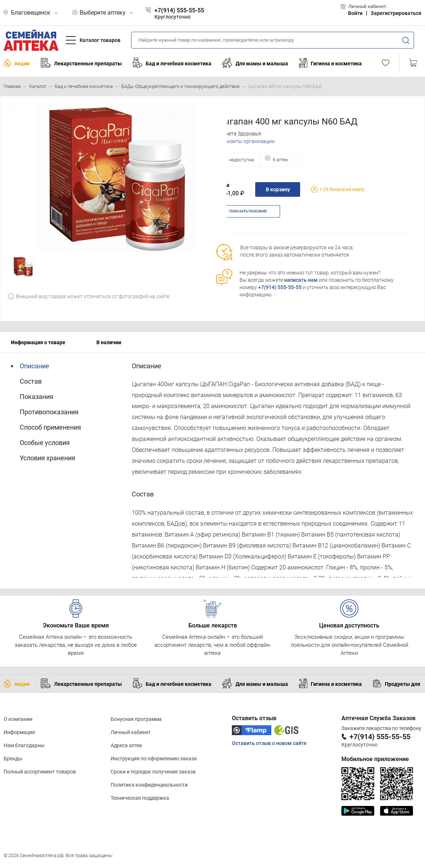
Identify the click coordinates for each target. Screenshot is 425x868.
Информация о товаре (38, 342)
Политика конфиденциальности (149, 785)
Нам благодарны (24, 745)
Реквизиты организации (245, 141)
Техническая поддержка (140, 798)
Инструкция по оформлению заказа (154, 758)
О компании (18, 719)
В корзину (278, 189)
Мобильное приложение (375, 759)
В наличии (109, 342)
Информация (19, 732)
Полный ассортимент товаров (40, 772)
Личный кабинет (131, 732)
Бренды (13, 758)
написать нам (301, 280)
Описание (35, 366)
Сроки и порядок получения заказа (153, 772)
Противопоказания (49, 412)
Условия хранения (47, 458)
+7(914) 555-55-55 (280, 287)
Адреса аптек (127, 745)
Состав (31, 381)
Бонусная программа (136, 719)
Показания (37, 397)
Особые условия (45, 443)
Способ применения (50, 427)
